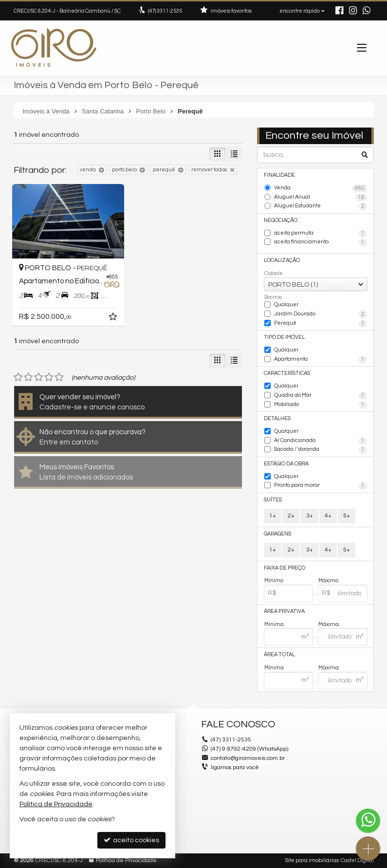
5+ (347, 516)
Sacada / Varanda (321, 450)
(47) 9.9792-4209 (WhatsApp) (249, 749)
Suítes (273, 500)
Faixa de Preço (285, 568)
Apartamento (321, 360)
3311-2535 (165, 11)
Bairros (273, 297)
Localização (282, 260)
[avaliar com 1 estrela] (18, 377)
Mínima (274, 624)
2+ (291, 516)
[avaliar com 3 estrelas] (39, 377)
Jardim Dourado (321, 314)
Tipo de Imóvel (284, 337)
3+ (310, 516)
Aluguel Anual (321, 198)
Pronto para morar (321, 486)
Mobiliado (321, 405)
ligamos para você (235, 767)
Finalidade (279, 175)
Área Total (279, 655)
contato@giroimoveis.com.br (248, 758)
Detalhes (277, 418)
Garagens (277, 534)
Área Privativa (284, 611)
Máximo (328, 581)
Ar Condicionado (321, 441)
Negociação (281, 220)
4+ (328, 516)
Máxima (329, 624)
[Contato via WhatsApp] (368, 821)
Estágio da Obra (286, 464)
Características (287, 373)
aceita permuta (321, 234)
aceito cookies (131, 840)
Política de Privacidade (126, 860)
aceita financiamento (321, 242)
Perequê (321, 324)
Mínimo (274, 581)
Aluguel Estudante (321, 206)
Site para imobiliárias (312, 860)
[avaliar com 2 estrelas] (28, 377)
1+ (273, 516)
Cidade (274, 273)
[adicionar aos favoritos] (114, 318)
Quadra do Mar (321, 396)
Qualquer (286, 305)
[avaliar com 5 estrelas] (59, 377)
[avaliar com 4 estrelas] (49, 377)
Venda (321, 188)
